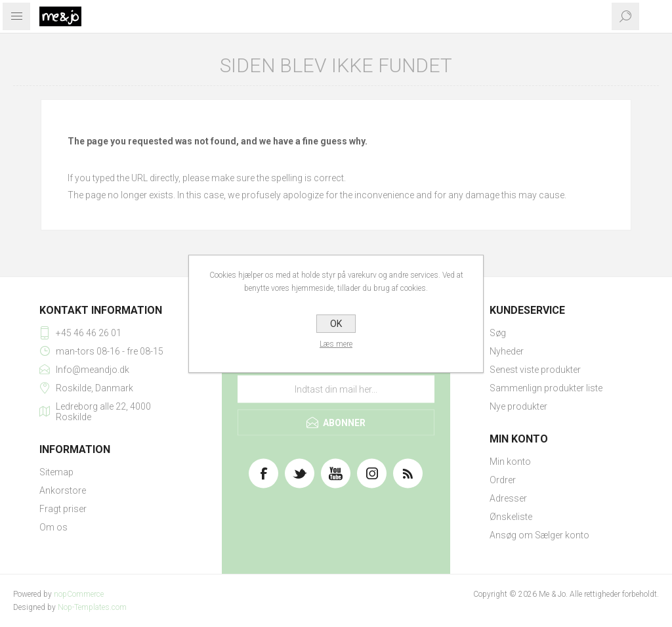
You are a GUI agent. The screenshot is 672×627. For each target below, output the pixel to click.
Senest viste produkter (535, 370)
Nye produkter (518, 406)
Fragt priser (63, 509)
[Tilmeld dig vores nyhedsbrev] (336, 389)
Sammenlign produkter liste (546, 388)
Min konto (510, 462)
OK (336, 324)
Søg (498, 333)
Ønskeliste (511, 517)
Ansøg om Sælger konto (539, 535)
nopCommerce (79, 594)
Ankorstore (63, 490)
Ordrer (503, 480)
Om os (53, 527)
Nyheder (507, 351)
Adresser (508, 498)
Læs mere (336, 344)
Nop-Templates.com (92, 607)
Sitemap (56, 472)
